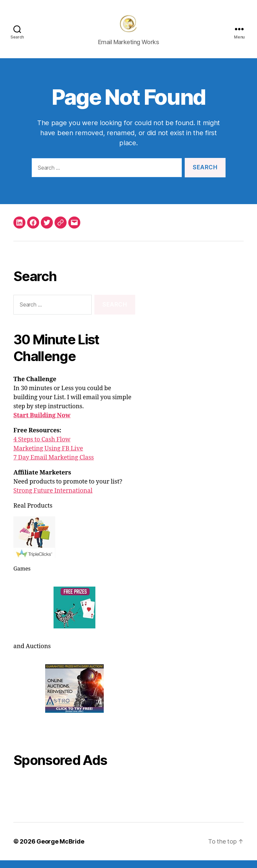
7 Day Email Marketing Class (54, 465)
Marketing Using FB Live (48, 456)
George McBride (60, 849)
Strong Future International (53, 498)
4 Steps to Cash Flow (42, 447)
